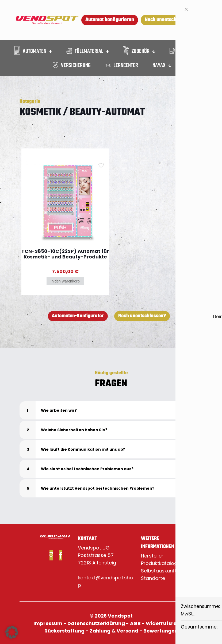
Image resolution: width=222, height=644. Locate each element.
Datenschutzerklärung (96, 623)
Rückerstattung (64, 631)
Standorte (153, 578)
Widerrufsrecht (165, 623)
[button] (111, 410)
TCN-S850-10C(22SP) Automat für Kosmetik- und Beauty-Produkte (65, 254)
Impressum (48, 623)
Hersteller (152, 556)
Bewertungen (161, 631)
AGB (135, 623)
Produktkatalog (159, 563)
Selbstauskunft (159, 571)
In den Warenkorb (65, 281)
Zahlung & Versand (114, 631)
